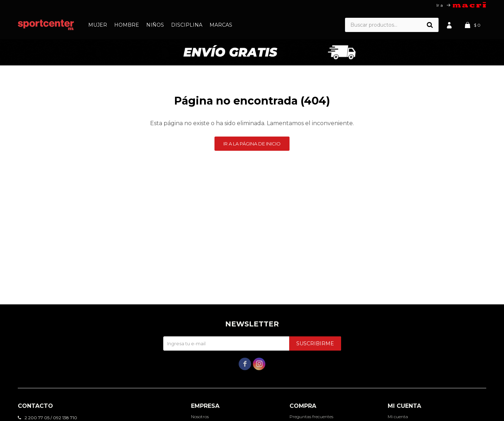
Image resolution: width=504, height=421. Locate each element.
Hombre (127, 25)
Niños (155, 25)
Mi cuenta (398, 417)
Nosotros (200, 417)
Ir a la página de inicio (252, 144)
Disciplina (187, 25)
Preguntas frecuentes (311, 417)
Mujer (98, 25)
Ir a (440, 5)
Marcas (221, 25)
